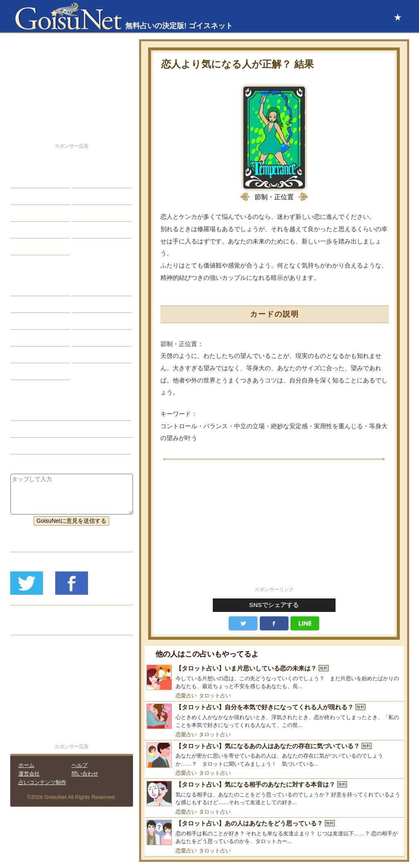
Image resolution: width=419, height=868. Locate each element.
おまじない (31, 371)
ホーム (26, 765)
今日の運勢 (92, 196)
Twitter (243, 623)
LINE (305, 623)
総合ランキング (98, 230)
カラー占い (31, 321)
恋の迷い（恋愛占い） (45, 429)
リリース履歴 (34, 627)
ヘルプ (80, 765)
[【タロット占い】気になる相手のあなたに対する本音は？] (274, 794)
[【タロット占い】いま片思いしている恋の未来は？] (274, 678)
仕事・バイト (95, 213)
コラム (87, 338)
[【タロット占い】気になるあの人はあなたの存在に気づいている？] (274, 755)
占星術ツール (95, 288)
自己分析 (28, 196)
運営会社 (29, 774)
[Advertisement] (274, 528)
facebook (274, 623)
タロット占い (215, 696)
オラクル (28, 338)
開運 (22, 230)
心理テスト (92, 355)
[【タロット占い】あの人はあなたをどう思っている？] (274, 833)
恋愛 (22, 180)
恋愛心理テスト (36, 355)
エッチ (25, 213)
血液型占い (92, 321)
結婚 (84, 180)
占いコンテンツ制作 (42, 782)
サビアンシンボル (39, 304)
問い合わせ (85, 774)
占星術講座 (31, 247)
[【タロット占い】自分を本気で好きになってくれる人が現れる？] (274, 716)
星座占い (28, 288)
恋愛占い (186, 696)
